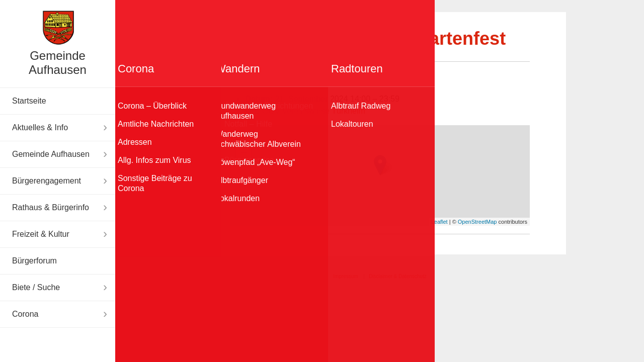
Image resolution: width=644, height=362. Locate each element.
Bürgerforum (34, 261)
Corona (25, 314)
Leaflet (439, 222)
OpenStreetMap (477, 222)
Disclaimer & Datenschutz (397, 276)
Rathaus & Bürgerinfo (51, 207)
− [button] (244, 154)
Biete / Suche (36, 287)
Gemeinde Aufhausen (58, 63)
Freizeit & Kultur (41, 234)
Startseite (29, 101)
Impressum (345, 276)
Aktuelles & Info (40, 127)
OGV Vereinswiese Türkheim (314, 111)
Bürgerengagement (47, 181)
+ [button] (244, 139)
